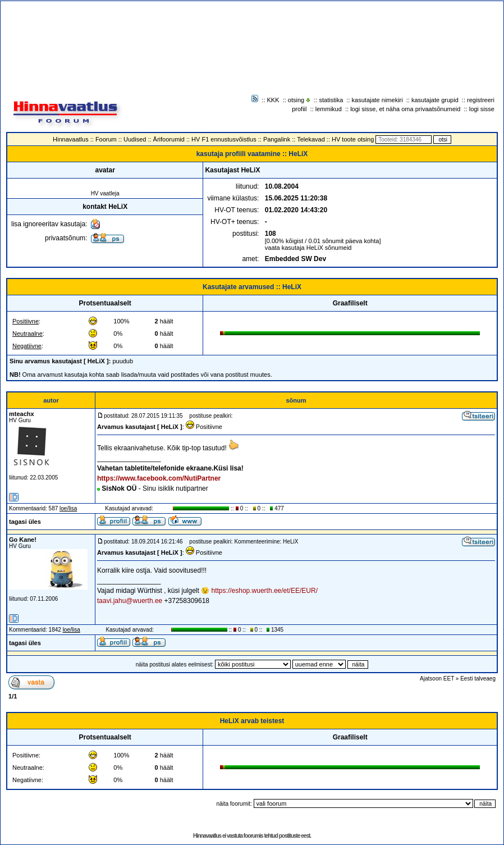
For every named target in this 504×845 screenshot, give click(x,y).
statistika (331, 100)
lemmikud (329, 109)
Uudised (135, 139)
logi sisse (482, 109)
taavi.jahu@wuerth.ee (130, 601)
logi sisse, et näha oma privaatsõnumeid (405, 109)
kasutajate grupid (435, 100)
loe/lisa (68, 508)
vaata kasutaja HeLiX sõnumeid (308, 248)
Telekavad (311, 139)
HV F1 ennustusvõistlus (224, 139)
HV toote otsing (353, 139)
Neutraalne (28, 334)
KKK (273, 100)
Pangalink (277, 139)
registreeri (481, 100)
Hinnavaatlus (71, 139)
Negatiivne (27, 346)
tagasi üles (25, 522)
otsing (296, 100)
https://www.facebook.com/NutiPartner (159, 478)
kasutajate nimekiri (377, 100)
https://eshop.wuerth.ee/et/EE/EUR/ (265, 591)
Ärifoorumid (169, 139)
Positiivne (26, 321)
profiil (299, 109)
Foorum (106, 139)
